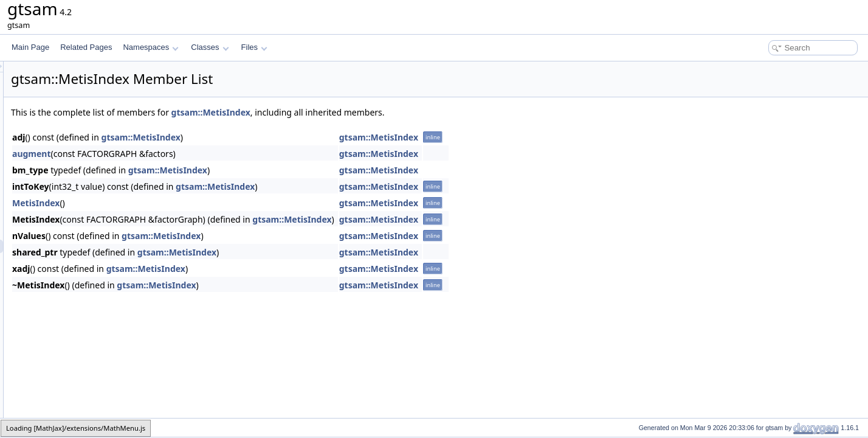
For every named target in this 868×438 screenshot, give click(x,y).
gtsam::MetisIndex (363, 112)
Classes (210, 47)
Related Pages (86, 47)
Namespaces (150, 47)
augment (184, 154)
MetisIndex (188, 203)
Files (254, 47)
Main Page (30, 47)
